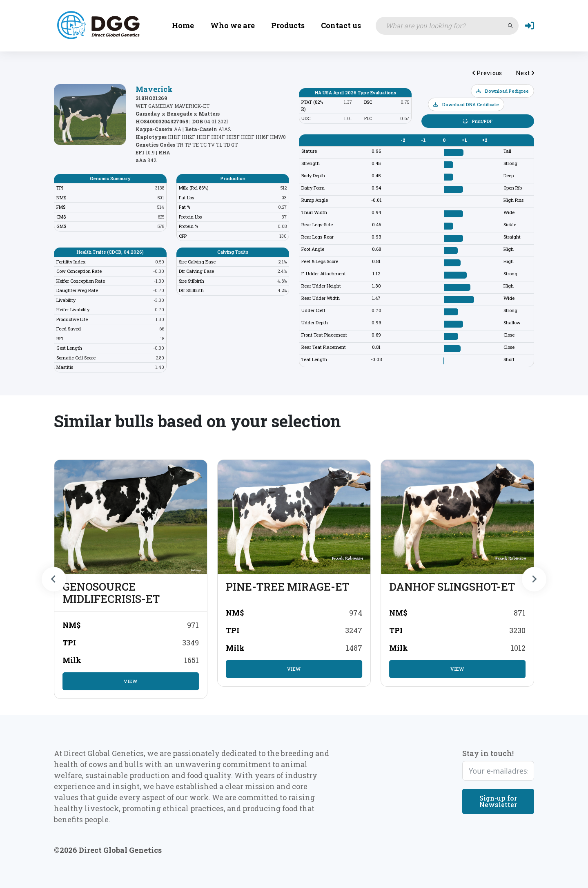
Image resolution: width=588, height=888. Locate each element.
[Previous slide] (54, 579)
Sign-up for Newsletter (498, 801)
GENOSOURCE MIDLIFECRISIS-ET (111, 593)
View (130, 681)
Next (525, 73)
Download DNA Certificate (466, 104)
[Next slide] (534, 579)
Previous (487, 73)
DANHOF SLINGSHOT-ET (452, 587)
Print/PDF (478, 121)
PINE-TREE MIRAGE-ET (287, 587)
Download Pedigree (502, 91)
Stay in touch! (488, 753)
